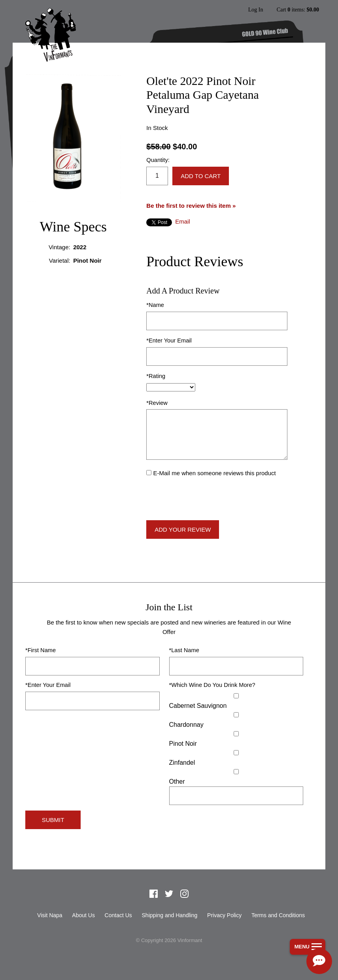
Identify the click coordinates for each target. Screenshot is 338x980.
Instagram (184, 894)
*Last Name (184, 650)
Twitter (169, 894)
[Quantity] (157, 176)
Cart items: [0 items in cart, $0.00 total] (298, 10)
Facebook (154, 894)
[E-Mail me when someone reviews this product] (149, 473)
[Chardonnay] (236, 715)
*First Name (41, 650)
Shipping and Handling (170, 915)
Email (183, 221)
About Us (83, 915)
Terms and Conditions (278, 915)
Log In (255, 10)
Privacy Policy (224, 915)
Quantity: (158, 160)
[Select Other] (236, 772)
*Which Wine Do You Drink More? (212, 685)
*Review (157, 403)
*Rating (156, 376)
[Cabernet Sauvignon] (236, 696)
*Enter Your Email (169, 340)
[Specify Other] (236, 796)
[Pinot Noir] (236, 734)
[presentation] (206, 499)
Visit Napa (50, 915)
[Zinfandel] (236, 753)
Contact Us (118, 915)
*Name (155, 305)
